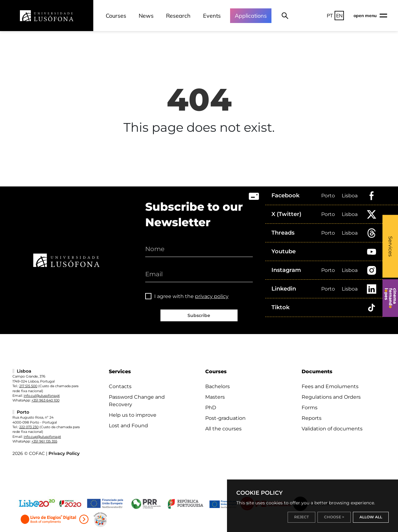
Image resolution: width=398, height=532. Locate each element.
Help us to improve (133, 415)
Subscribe (199, 315)
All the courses (223, 429)
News (146, 16)
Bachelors (218, 386)
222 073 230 (29, 427)
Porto (328, 196)
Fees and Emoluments (330, 386)
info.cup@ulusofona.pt (42, 437)
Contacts (120, 386)
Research (178, 16)
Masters (215, 397)
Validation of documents (332, 429)
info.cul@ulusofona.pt (42, 396)
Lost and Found (128, 426)
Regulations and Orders (331, 397)
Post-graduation (225, 418)
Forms (310, 408)
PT (330, 16)
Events (212, 16)
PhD (211, 408)
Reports (312, 418)
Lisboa (350, 196)
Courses (116, 16)
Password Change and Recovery (137, 401)
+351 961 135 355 (44, 441)
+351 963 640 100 (45, 400)
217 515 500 (28, 386)
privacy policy (212, 296)
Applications (251, 16)
